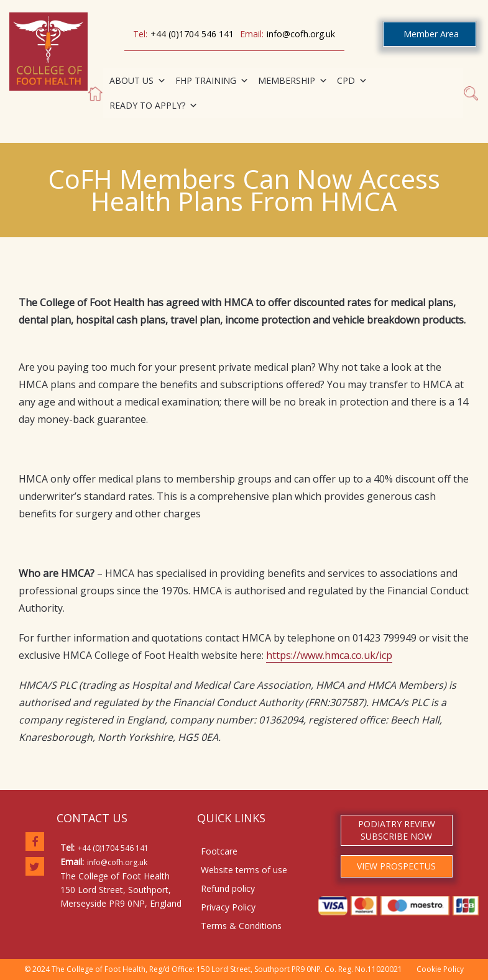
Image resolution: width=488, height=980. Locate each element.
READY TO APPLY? (154, 106)
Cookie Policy (440, 969)
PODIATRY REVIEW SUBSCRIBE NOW (397, 830)
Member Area (431, 34)
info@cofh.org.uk (301, 34)
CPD (352, 81)
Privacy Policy (228, 907)
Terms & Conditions (241, 926)
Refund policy (228, 888)
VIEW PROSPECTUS (396, 866)
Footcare (219, 851)
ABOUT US (138, 81)
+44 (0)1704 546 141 (192, 34)
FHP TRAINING (212, 81)
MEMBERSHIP (293, 81)
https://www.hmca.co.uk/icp (329, 655)
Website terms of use (244, 870)
